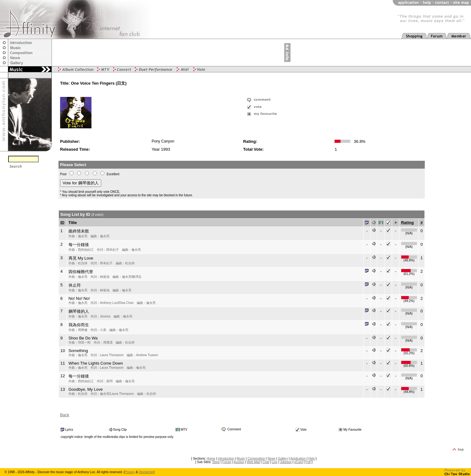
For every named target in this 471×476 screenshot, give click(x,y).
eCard (299, 462)
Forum (227, 462)
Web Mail (253, 462)
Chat (266, 462)
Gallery (283, 459)
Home (211, 459)
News (272, 459)
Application (298, 459)
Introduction (226, 459)
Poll (308, 462)
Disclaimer (146, 472)
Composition (256, 459)
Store (216, 462)
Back (65, 415)
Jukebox (286, 462)
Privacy (130, 472)
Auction (239, 462)
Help (311, 459)
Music (241, 459)
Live (274, 462)
